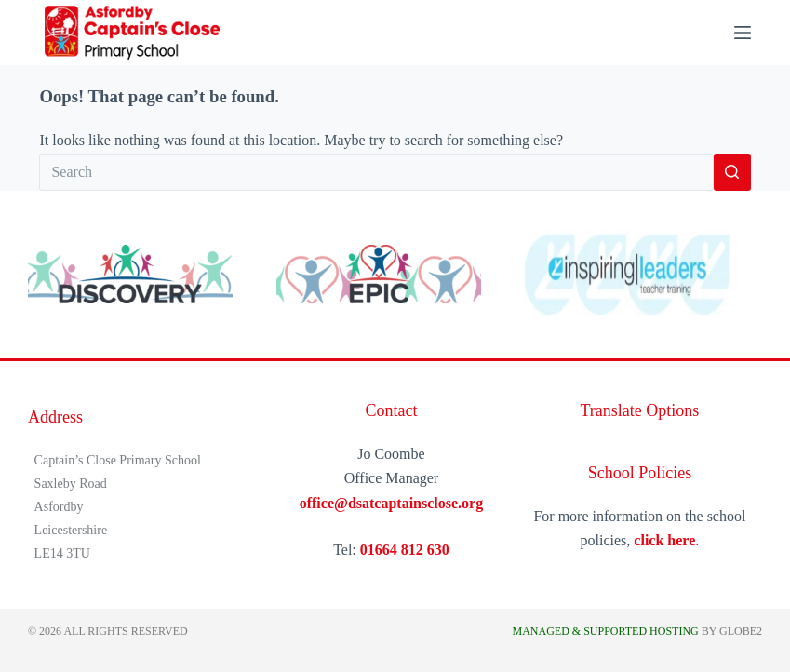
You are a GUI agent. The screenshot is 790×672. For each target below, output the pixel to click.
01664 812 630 (405, 550)
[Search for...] (376, 172)
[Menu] (743, 33)
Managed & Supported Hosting (605, 631)
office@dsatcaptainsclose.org (392, 503)
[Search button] (732, 172)
